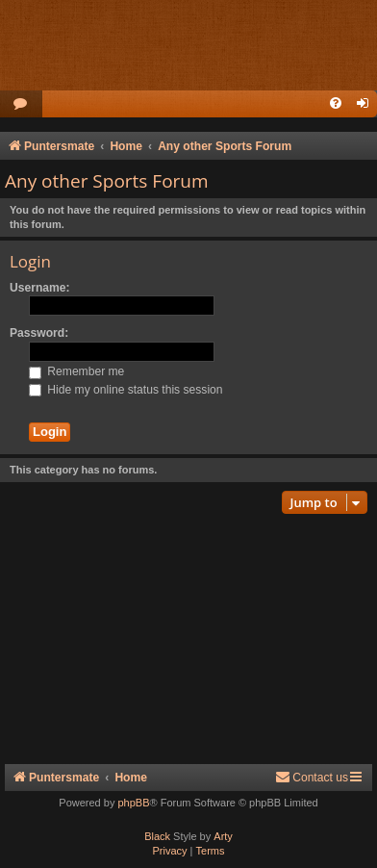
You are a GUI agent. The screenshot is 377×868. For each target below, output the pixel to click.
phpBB (133, 803)
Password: (39, 333)
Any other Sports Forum (107, 181)
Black (157, 836)
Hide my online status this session (126, 390)
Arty (223, 836)
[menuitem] (21, 104)
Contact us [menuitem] (312, 777)
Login (30, 261)
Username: (40, 288)
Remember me (76, 371)
